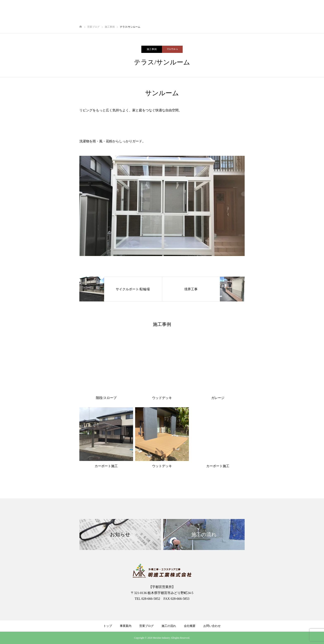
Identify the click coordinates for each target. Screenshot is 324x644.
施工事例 (152, 49)
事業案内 (126, 626)
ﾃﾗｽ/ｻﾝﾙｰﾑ (172, 49)
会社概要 (190, 626)
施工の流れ (169, 626)
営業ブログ (147, 626)
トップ (108, 626)
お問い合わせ (212, 626)
